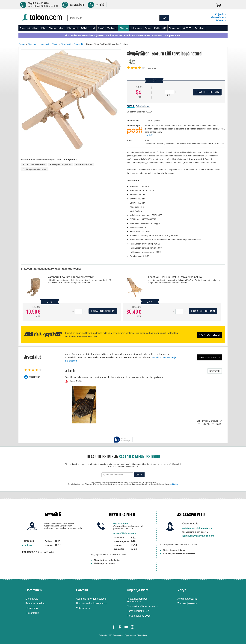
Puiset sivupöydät (84, 164)
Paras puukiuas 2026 (139, 616)
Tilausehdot (32, 608)
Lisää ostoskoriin (103, 311)
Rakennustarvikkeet (29, 28)
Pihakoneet (73, 28)
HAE (164, 18)
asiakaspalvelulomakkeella (197, 528)
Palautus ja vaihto (35, 603)
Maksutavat (32, 599)
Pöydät (55, 44)
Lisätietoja (174, 484)
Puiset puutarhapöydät (60, 164)
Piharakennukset (56, 28)
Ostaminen (34, 590)
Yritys (182, 590)
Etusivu (22, 44)
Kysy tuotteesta (209, 335)
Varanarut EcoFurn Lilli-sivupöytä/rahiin (71, 277)
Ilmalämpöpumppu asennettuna (137, 600)
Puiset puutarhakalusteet (34, 164)
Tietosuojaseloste (187, 603)
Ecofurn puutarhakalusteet (35, 169)
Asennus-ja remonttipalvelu (91, 599)
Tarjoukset (199, 28)
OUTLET (187, 28)
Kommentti (215, 371)
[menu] (123, 28)
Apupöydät (79, 44)
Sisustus (124, 28)
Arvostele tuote (210, 357)
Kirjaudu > (221, 14)
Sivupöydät (66, 44)
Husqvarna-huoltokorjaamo (91, 603)
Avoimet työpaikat (187, 599)
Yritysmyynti (83, 608)
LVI (93, 28)
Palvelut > (221, 20)
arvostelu (151, 68)
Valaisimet (112, 28)
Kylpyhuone (136, 28)
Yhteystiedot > (219, 17)
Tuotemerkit (175, 28)
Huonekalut (44, 44)
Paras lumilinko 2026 (139, 611)
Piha (43, 28)
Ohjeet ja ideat (138, 590)
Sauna (148, 28)
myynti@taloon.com (125, 533)
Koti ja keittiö (160, 28)
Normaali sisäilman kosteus (142, 606)
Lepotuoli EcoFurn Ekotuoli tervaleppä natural (175, 277)
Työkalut (85, 28)
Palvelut (82, 590)
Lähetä (139, 475)
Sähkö (101, 28)
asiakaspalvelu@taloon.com (198, 536)
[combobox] (113, 18)
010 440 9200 (121, 524)
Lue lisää (149, 135)
